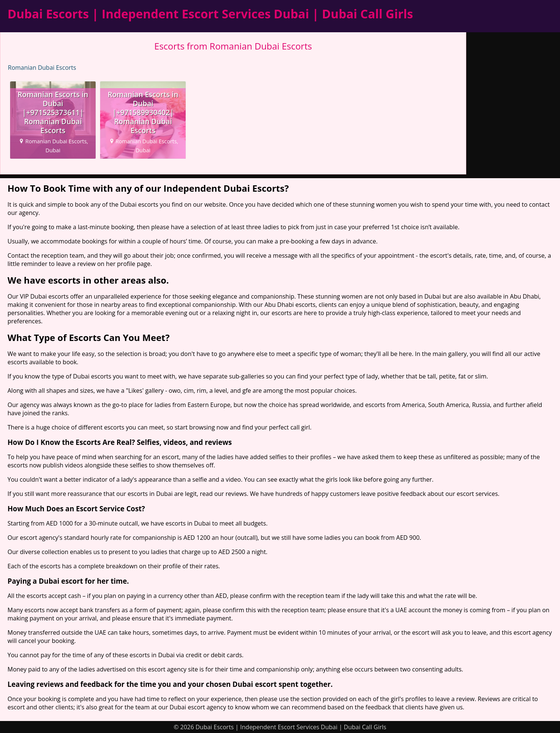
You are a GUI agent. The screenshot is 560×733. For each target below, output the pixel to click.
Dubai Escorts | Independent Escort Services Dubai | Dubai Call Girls (210, 14)
